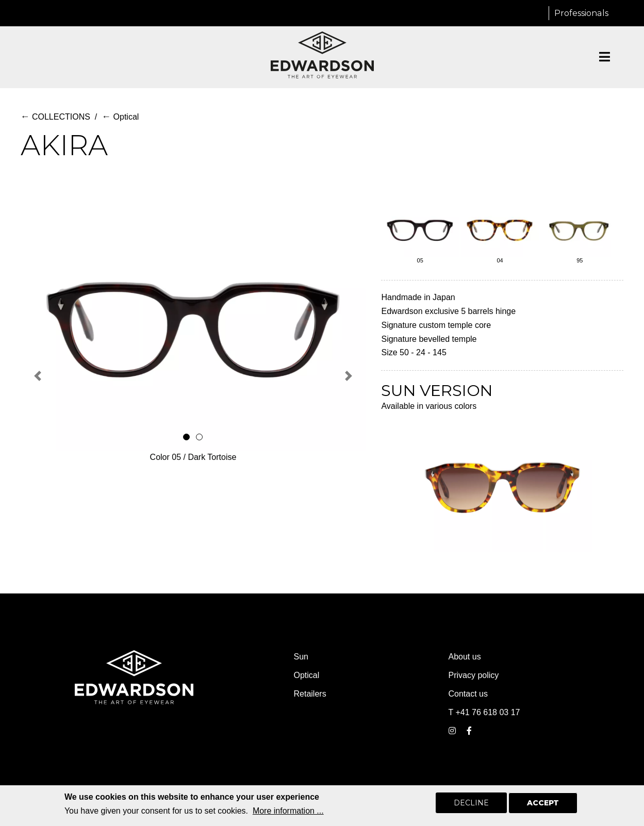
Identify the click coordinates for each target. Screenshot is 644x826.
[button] (38, 376)
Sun (301, 657)
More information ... (288, 811)
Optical (120, 117)
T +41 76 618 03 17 (484, 712)
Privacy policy (474, 675)
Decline (471, 803)
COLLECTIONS (55, 117)
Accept (543, 803)
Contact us (468, 694)
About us (465, 657)
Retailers (310, 694)
